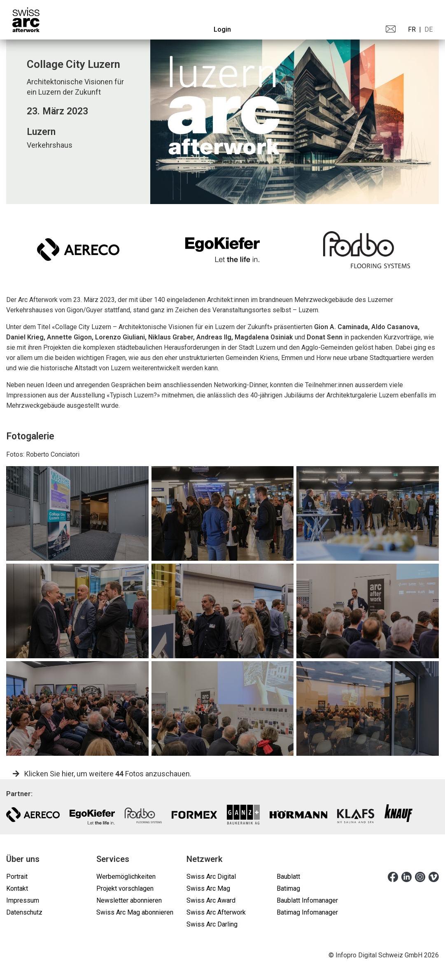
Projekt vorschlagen (125, 888)
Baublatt (288, 877)
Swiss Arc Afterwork (216, 912)
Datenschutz (24, 912)
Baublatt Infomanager (307, 900)
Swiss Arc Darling (212, 924)
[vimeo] (434, 876)
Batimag (288, 888)
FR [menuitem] (412, 29)
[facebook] (393, 876)
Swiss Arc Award (211, 900)
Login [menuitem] (222, 29)
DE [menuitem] (429, 29)
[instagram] (420, 876)
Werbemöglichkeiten (126, 877)
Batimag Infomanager (307, 912)
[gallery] (77, 513)
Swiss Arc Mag (208, 888)
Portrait (17, 877)
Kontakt (17, 888)
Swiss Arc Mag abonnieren (135, 912)
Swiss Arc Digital (211, 877)
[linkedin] (407, 876)
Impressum (23, 900)
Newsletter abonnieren (129, 900)
